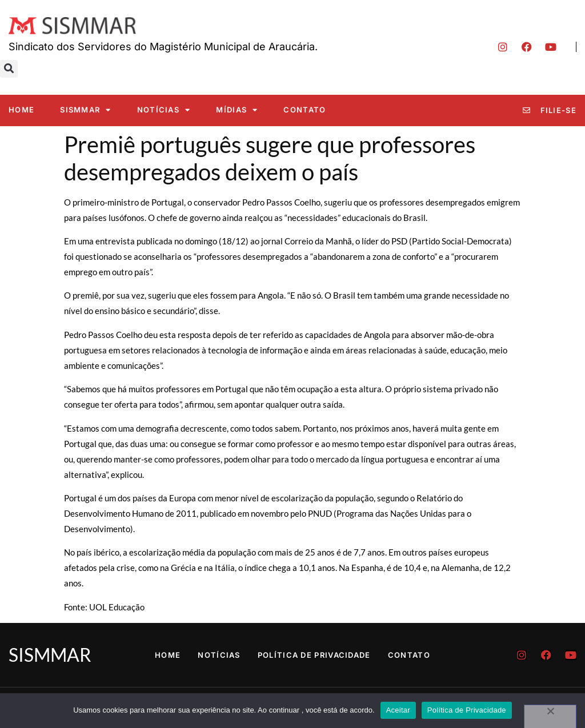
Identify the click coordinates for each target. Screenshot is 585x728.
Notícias (164, 110)
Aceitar (398, 710)
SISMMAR (85, 110)
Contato (304, 110)
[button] (9, 69)
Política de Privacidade (314, 655)
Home (21, 110)
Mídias (237, 110)
